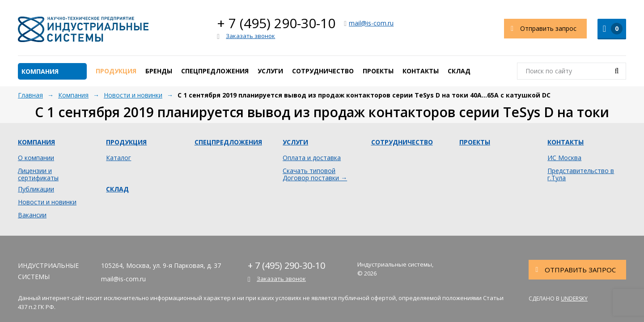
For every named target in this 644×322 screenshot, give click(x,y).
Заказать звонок (246, 36)
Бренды (159, 71)
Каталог (119, 158)
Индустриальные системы (83, 29)
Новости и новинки (47, 202)
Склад (459, 71)
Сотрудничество (323, 71)
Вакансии (32, 215)
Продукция (116, 71)
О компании (36, 158)
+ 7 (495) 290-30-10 (276, 23)
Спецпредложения (215, 71)
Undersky (574, 299)
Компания (40, 71)
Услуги (270, 71)
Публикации (36, 189)
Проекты (378, 71)
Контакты (421, 71)
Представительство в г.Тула (581, 174)
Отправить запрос (540, 29)
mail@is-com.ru (369, 23)
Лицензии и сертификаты (38, 174)
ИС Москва (564, 158)
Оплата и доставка (312, 158)
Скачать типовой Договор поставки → (315, 174)
